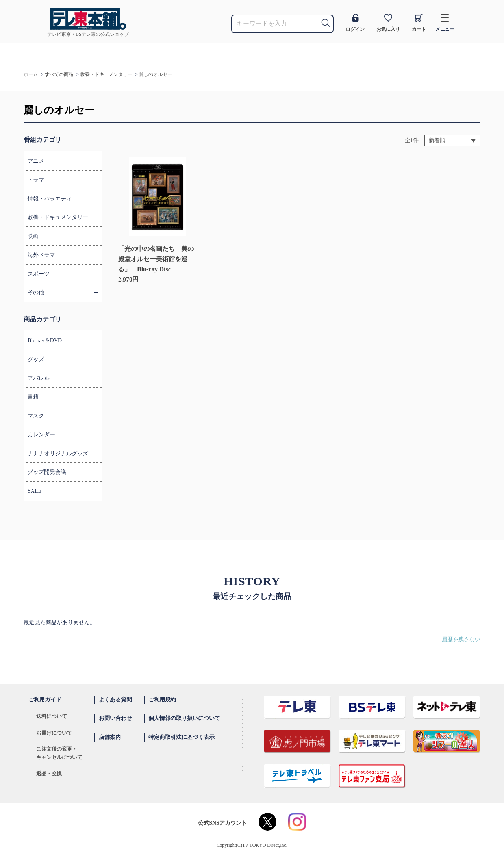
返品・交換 (49, 773)
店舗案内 (110, 737)
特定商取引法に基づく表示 (182, 737)
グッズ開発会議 (47, 472)
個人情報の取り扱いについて (184, 718)
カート (419, 23)
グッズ (36, 359)
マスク (36, 416)
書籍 (33, 397)
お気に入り (388, 23)
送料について (52, 716)
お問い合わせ (115, 718)
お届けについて (54, 733)
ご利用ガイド (45, 700)
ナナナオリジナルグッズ (58, 454)
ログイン (355, 23)
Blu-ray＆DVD (45, 340)
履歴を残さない (461, 639)
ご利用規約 (162, 700)
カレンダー (41, 435)
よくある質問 (115, 700)
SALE (34, 491)
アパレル (39, 378)
